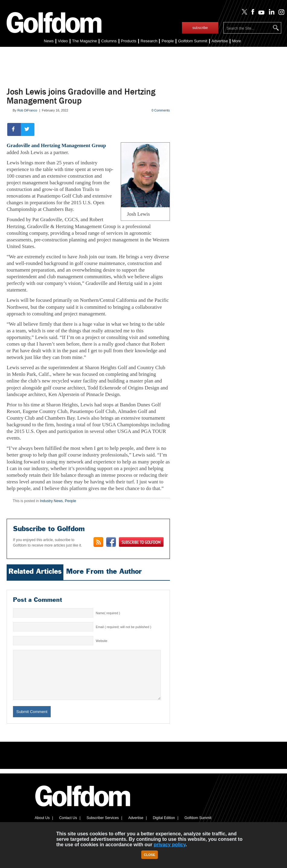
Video (63, 41)
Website (101, 641)
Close (150, 855)
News (49, 41)
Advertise (220, 41)
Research (149, 41)
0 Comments (161, 110)
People (167, 41)
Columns (109, 41)
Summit (193, 41)
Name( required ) (108, 613)
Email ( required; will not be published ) (123, 627)
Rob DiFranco (27, 110)
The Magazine (85, 41)
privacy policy (170, 845)
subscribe (200, 28)
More (237, 41)
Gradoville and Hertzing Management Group (56, 145)
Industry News (51, 501)
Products (129, 41)
